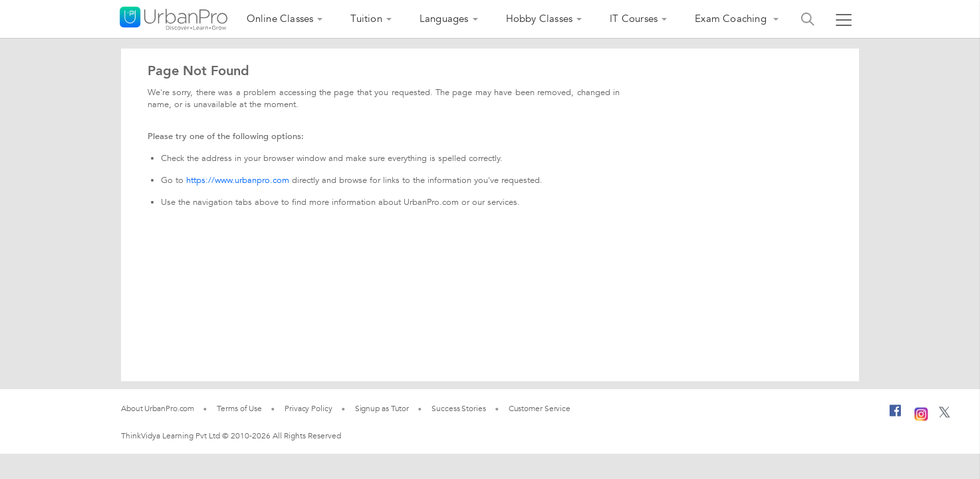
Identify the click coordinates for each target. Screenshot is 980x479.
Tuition (366, 19)
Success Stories (459, 408)
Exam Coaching (732, 19)
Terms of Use (239, 408)
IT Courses (634, 19)
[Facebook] (896, 416)
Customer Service (540, 408)
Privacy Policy (308, 408)
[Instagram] (921, 412)
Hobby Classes (540, 19)
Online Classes (280, 19)
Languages (444, 19)
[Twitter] (944, 415)
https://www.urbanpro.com (238, 180)
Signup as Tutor (382, 408)
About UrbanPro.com (158, 408)
